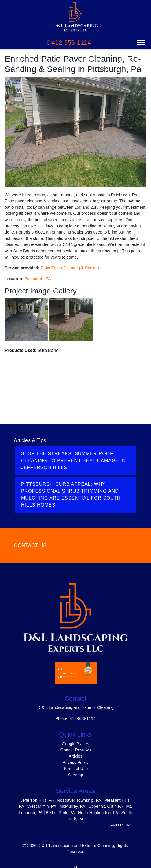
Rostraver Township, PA (79, 800)
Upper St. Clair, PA (106, 806)
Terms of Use (76, 769)
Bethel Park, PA (60, 813)
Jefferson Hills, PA (37, 800)
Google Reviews (76, 750)
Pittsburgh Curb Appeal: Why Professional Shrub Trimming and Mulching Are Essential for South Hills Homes (71, 495)
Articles (75, 756)
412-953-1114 (69, 43)
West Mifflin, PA (42, 806)
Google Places (75, 744)
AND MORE (121, 825)
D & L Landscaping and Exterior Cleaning (76, 846)
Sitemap (76, 775)
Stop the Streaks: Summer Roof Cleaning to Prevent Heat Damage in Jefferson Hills (73, 461)
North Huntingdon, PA (98, 813)
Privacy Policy (75, 762)
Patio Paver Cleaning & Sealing (70, 268)
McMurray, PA (72, 806)
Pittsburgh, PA (38, 279)
